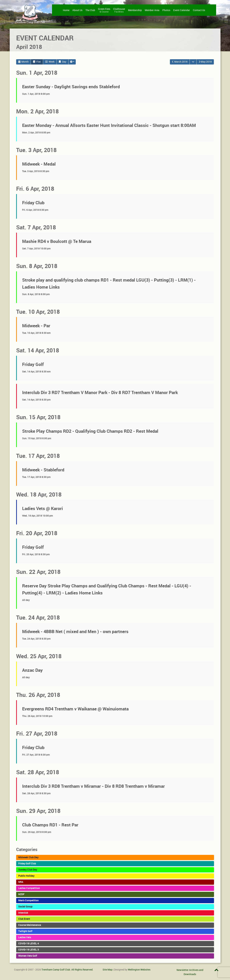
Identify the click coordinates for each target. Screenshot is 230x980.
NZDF (21, 894)
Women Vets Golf (28, 956)
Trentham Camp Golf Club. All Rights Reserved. (67, 970)
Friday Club (33, 203)
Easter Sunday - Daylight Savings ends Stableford (71, 87)
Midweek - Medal (39, 164)
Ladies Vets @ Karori (43, 509)
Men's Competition (28, 900)
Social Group (25, 907)
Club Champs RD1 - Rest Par (50, 825)
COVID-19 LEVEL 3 (29, 950)
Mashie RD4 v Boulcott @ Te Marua (57, 241)
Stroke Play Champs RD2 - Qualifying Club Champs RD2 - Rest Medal (90, 431)
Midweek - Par (36, 326)
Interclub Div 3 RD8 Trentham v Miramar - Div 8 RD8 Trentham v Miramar (93, 786)
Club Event (24, 919)
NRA (21, 882)
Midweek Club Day (28, 857)
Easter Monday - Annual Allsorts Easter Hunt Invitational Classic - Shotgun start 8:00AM (109, 125)
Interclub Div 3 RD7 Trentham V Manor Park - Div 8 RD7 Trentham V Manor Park (100, 393)
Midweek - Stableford (43, 470)
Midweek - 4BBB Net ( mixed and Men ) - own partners (75, 632)
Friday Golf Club (27, 863)
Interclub (23, 913)
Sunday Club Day (28, 870)
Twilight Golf (25, 931)
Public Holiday (26, 876)
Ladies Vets (25, 937)
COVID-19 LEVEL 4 (29, 943)
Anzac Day (32, 670)
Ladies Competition (29, 888)
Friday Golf (33, 364)
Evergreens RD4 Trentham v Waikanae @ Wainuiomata (75, 709)
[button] (72, 62)
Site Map (108, 970)
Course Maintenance (30, 925)
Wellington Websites (139, 970)
